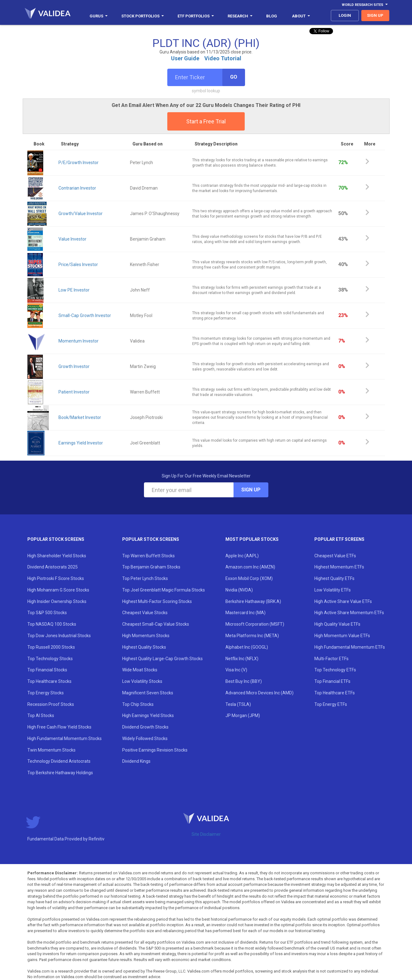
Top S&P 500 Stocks (47, 613)
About (301, 16)
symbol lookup (206, 91)
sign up (375, 15)
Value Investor (72, 239)
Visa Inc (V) (236, 670)
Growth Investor (74, 366)
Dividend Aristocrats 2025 (53, 567)
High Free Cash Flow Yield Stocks (59, 727)
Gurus (99, 16)
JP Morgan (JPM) (243, 715)
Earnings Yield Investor (81, 443)
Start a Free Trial (206, 121)
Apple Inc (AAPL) (242, 556)
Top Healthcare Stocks (49, 681)
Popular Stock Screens (56, 539)
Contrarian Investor (77, 188)
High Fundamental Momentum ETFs (350, 647)
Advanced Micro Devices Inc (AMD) (259, 693)
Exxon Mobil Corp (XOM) (249, 578)
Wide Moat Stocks (140, 670)
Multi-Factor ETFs (331, 659)
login (345, 15)
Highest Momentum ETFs (339, 567)
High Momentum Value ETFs (342, 636)
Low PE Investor (74, 290)
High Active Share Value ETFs (343, 601)
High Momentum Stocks (146, 636)
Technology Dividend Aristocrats (59, 761)
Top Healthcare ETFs (335, 693)
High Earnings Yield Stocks (148, 715)
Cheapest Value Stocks (145, 613)
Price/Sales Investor (78, 265)
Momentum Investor (79, 341)
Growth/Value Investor (81, 214)
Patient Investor (74, 392)
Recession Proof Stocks (51, 704)
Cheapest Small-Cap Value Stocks (156, 624)
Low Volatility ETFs (333, 590)
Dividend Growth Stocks (145, 727)
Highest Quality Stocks (144, 647)
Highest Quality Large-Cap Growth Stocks (162, 659)
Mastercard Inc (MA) (245, 613)
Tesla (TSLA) (238, 704)
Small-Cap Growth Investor (85, 315)
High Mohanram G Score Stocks (58, 590)
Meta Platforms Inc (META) (252, 636)
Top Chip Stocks (138, 704)
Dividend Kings (136, 761)
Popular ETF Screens (339, 539)
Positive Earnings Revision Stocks (155, 750)
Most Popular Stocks (252, 539)
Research (240, 16)
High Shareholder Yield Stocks (57, 556)
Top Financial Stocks (47, 670)
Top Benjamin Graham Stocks (151, 567)
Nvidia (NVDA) (239, 590)
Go (234, 77)
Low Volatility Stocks (142, 681)
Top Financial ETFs (332, 681)
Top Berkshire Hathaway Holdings (60, 773)
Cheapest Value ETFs (335, 556)
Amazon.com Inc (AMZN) (250, 567)
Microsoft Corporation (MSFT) (255, 624)
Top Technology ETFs (335, 670)
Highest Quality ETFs (334, 578)
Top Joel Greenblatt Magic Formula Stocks (164, 590)
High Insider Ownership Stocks (57, 601)
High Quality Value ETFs (337, 624)
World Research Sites (365, 5)
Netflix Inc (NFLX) (242, 659)
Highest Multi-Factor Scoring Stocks (157, 601)
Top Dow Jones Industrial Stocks (59, 636)
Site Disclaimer (206, 834)
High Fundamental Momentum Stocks (65, 738)
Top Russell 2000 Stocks (51, 647)
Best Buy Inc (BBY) (244, 681)
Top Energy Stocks (46, 693)
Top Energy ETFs (331, 704)
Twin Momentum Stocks (51, 750)
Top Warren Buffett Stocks (148, 556)
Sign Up (251, 490)
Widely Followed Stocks (145, 738)
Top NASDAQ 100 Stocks (52, 624)
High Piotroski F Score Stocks (56, 578)
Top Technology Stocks (50, 659)
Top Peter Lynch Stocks (145, 578)
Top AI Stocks (41, 715)
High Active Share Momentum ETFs (349, 613)
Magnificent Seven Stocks (148, 693)
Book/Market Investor (80, 417)
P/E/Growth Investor (79, 163)
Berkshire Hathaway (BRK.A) (253, 601)
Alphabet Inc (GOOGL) (247, 647)
